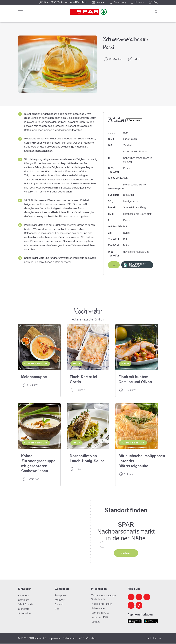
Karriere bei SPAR (101, 613)
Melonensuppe (34, 377)
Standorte (24, 609)
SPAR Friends (26, 605)
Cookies (91, 639)
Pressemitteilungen (102, 604)
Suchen (125, 553)
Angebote (24, 596)
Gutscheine (24, 614)
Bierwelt (59, 605)
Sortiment (24, 600)
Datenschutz (70, 639)
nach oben (153, 639)
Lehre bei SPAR (99, 618)
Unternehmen (99, 609)
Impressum (55, 639)
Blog (57, 609)
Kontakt (95, 622)
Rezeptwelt (61, 596)
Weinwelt (60, 600)
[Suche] (156, 12)
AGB (82, 639)
